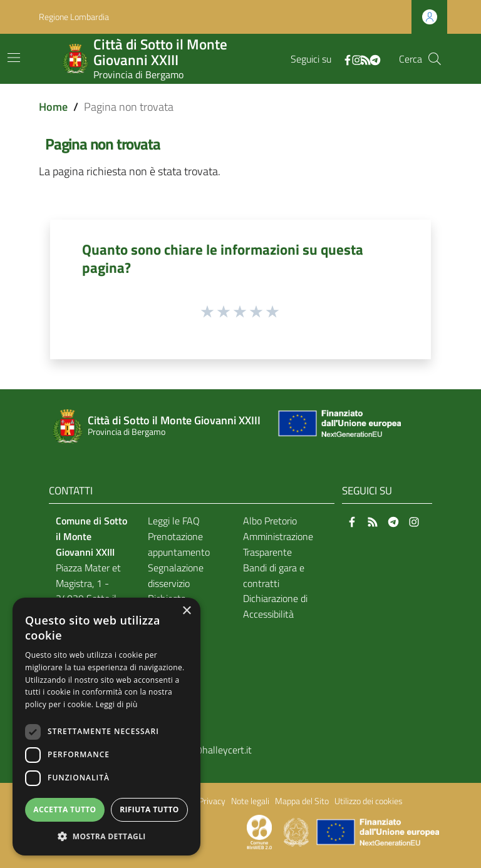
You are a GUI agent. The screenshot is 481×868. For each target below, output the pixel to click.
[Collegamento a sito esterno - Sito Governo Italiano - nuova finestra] (297, 831)
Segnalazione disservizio (176, 575)
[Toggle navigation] (14, 58)
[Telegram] (375, 59)
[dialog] (106, 727)
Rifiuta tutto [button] (149, 809)
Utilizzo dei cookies (369, 801)
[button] (106, 836)
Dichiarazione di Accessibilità (275, 606)
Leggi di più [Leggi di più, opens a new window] (117, 704)
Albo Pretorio (270, 521)
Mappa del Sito (302, 801)
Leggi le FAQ (174, 521)
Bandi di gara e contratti (274, 575)
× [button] (186, 611)
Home (53, 107)
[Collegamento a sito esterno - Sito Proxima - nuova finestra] (259, 831)
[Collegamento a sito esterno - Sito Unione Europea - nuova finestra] (338, 426)
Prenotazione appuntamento (179, 544)
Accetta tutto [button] (65, 809)
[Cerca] (435, 59)
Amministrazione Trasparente (278, 544)
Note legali (250, 801)
